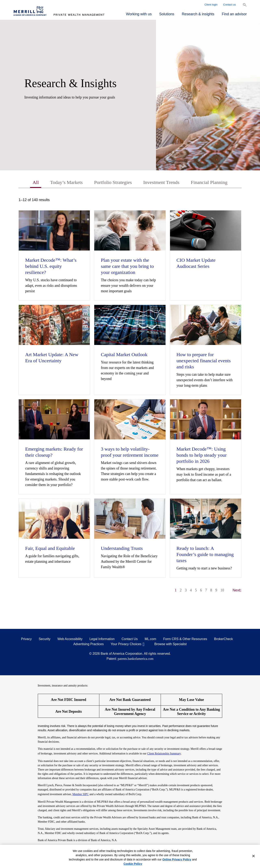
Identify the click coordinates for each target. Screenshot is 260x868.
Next (237, 590)
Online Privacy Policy (177, 859)
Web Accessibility (70, 639)
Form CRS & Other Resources (185, 639)
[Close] (253, 856)
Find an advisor (234, 14)
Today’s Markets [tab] (66, 182)
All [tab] (36, 182)
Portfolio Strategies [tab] (113, 182)
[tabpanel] (130, 397)
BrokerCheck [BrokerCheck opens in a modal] (223, 639)
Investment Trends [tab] (161, 182)
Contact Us (130, 639)
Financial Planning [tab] (209, 182)
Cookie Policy (133, 864)
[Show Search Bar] (245, 5)
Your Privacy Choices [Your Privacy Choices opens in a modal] (126, 644)
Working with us (139, 14)
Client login (211, 5)
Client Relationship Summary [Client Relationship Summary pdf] (164, 754)
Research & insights (198, 14)
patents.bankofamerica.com (136, 659)
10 (222, 590)
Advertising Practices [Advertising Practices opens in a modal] (88, 644)
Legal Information (102, 639)
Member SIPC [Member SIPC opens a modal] (81, 794)
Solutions (167, 14)
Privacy (26, 639)
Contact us (230, 5)
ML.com (150, 639)
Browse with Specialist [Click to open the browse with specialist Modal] (171, 644)
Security (44, 639)
